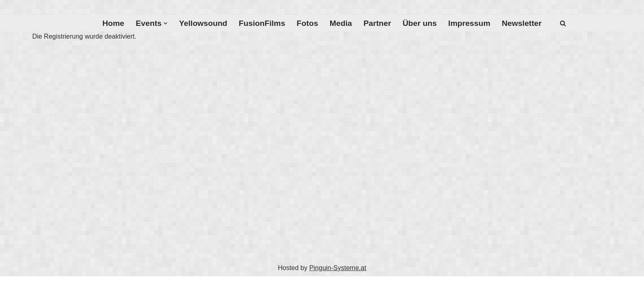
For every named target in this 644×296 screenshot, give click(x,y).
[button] (166, 23)
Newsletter (522, 23)
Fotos (307, 23)
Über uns (420, 23)
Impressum (469, 23)
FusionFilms (262, 23)
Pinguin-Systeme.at (338, 268)
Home (113, 23)
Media (341, 23)
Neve (95, 286)
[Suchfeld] (563, 23)
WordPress (171, 286)
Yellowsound (203, 23)
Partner (377, 23)
